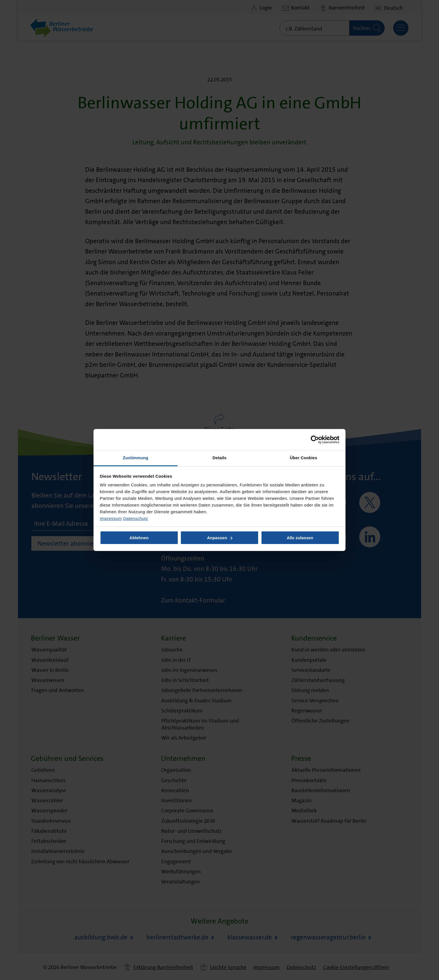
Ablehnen (139, 538)
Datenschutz (136, 518)
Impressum (111, 518)
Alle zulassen (300, 538)
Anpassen (220, 538)
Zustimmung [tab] (136, 458)
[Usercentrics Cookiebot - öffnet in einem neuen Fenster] (315, 439)
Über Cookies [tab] (303, 458)
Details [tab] (219, 458)
